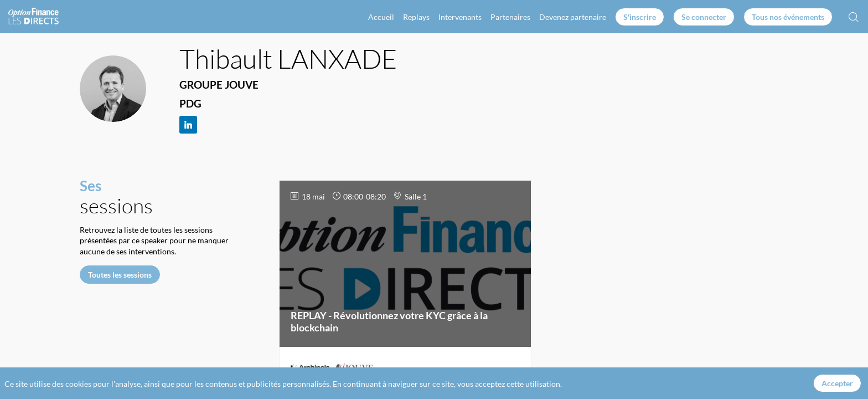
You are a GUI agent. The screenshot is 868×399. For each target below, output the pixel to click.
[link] (381, 17)
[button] (640, 17)
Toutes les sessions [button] (120, 274)
